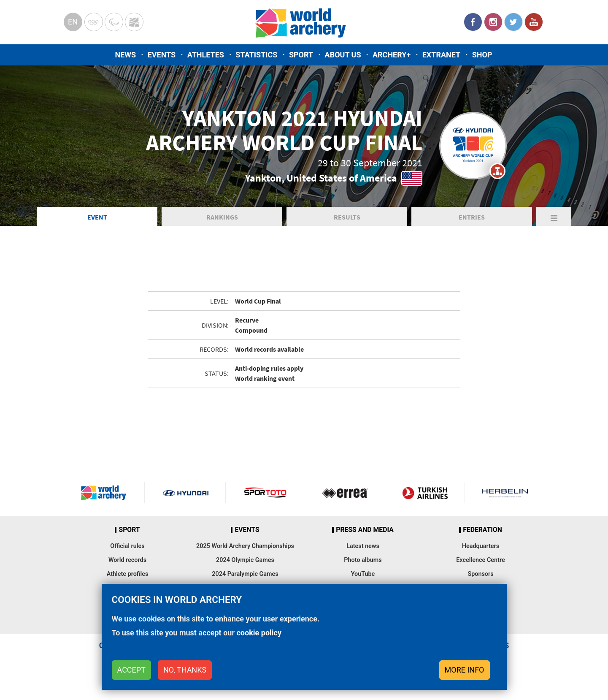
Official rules (127, 546)
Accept (131, 670)
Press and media (365, 530)
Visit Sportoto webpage (266, 493)
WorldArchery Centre (134, 22)
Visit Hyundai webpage (186, 493)
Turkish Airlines (425, 493)
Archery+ (392, 55)
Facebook (473, 22)
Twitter (513, 22)
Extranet (441, 55)
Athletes (206, 55)
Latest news (363, 546)
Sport (301, 55)
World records (127, 560)
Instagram (493, 22)
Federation (482, 530)
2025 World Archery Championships (245, 546)
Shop (482, 55)
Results (347, 217)
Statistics (256, 55)
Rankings (222, 217)
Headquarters (481, 546)
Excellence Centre (480, 560)
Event (97, 217)
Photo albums (363, 560)
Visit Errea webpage (345, 493)
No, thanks (185, 670)
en (73, 22)
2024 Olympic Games (245, 560)
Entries (472, 217)
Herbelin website (505, 493)
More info (465, 670)
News (126, 55)
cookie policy (259, 633)
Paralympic (114, 22)
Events (162, 55)
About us (343, 55)
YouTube (534, 22)
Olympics (94, 22)
